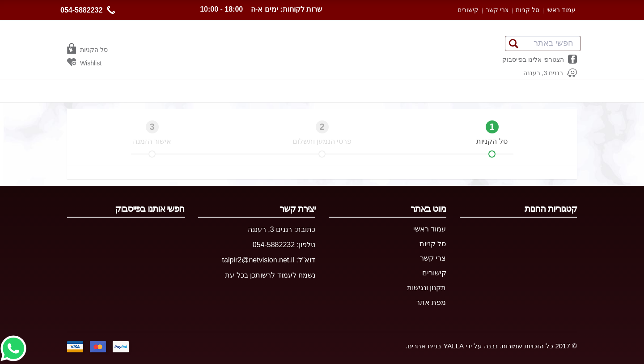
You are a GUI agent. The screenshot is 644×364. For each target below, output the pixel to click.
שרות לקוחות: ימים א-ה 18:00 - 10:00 (261, 9)
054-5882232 (88, 10)
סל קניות (527, 10)
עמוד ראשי (561, 10)
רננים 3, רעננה (270, 229)
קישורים (468, 10)
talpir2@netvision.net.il (258, 260)
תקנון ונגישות (426, 288)
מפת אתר (431, 302)
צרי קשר (497, 10)
